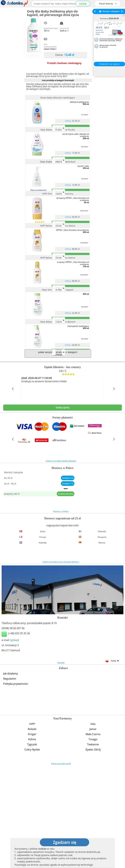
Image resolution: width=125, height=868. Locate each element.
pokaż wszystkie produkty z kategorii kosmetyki (58, 456)
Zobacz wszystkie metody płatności (61, 563)
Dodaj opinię (63, 510)
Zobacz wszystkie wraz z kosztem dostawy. (61, 664)
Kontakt (61, 765)
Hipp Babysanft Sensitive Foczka (58, 142)
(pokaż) (15, 742)
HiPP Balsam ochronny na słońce (58, 277)
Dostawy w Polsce (61, 614)
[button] (12, 498)
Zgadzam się (65, 842)
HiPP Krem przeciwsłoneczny (58, 232)
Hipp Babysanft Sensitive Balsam (58, 411)
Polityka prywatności (16, 786)
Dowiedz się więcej (109, 64)
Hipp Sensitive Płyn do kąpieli (58, 367)
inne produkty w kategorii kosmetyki (58, 80)
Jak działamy (11, 776)
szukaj (83, 4)
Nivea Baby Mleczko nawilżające (58, 98)
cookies (42, 849)
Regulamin (10, 781)
